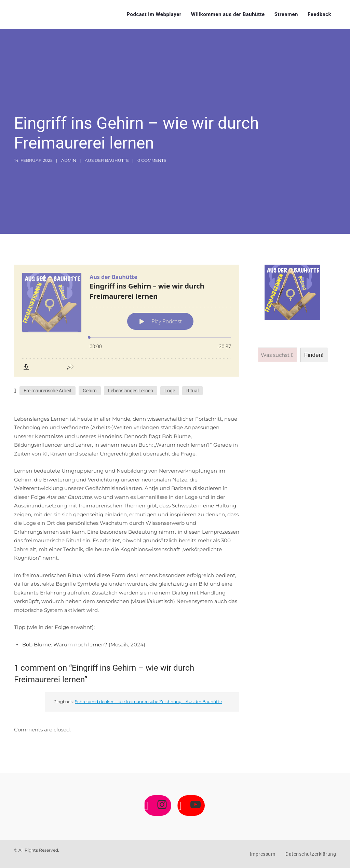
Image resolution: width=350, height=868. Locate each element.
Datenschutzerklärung (311, 854)
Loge (170, 391)
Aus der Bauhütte (107, 160)
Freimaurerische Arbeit (48, 391)
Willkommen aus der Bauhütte (228, 14)
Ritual (192, 391)
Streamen (286, 14)
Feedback (319, 14)
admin (69, 160)
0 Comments (152, 160)
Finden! (314, 355)
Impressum (263, 854)
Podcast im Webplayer (154, 14)
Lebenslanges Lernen (131, 391)
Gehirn (90, 391)
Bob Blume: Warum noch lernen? (65, 645)
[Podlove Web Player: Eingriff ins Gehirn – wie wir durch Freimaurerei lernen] (127, 321)
